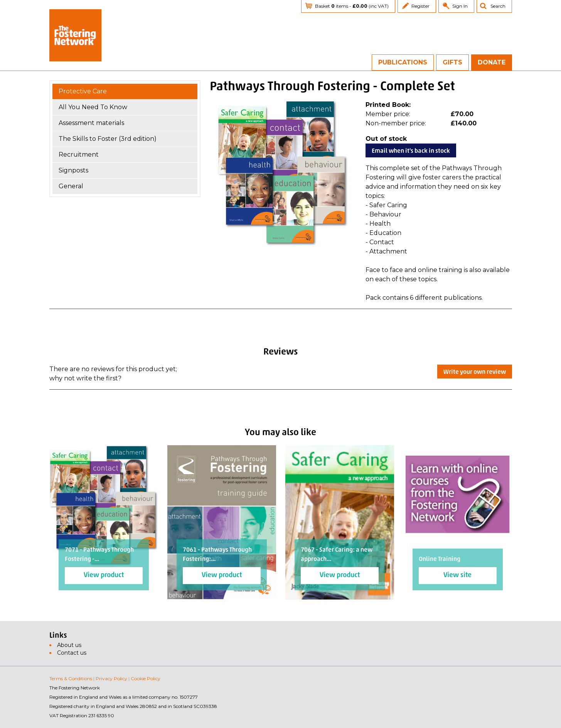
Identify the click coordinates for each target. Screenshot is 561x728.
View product (104, 575)
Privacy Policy (111, 678)
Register (420, 6)
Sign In (460, 6)
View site (457, 575)
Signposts (73, 170)
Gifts (452, 62)
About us (69, 645)
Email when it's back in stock (411, 151)
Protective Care (83, 91)
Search (498, 6)
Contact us (72, 653)
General (71, 186)
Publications (403, 62)
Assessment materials (91, 123)
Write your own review (475, 372)
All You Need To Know (93, 107)
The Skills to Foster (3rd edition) (108, 139)
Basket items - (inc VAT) (352, 6)
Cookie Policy (146, 678)
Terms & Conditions (71, 678)
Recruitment (79, 155)
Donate (492, 62)
